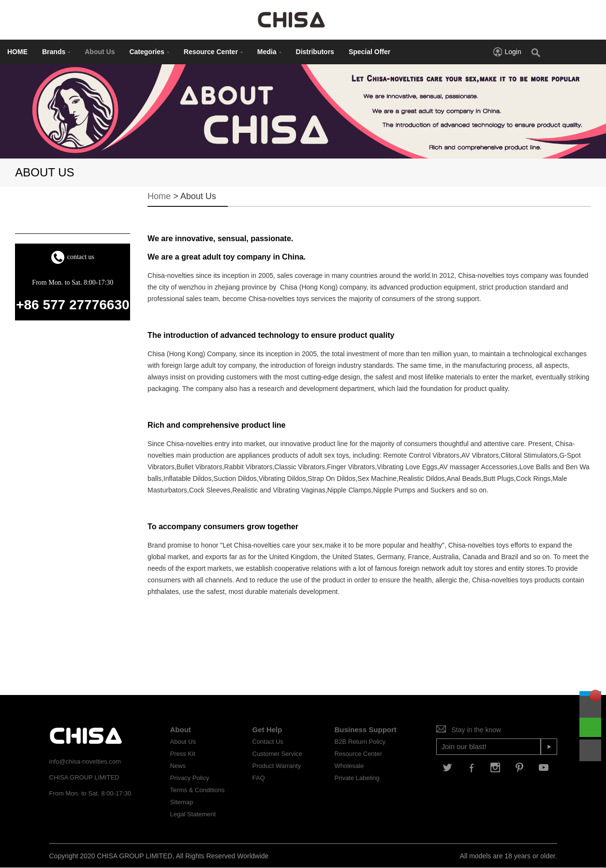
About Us (100, 52)
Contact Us (268, 742)
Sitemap (182, 802)
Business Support (366, 730)
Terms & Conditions (198, 790)
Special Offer (370, 52)
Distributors (315, 52)
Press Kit (183, 754)
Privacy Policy (190, 778)
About (181, 730)
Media (269, 52)
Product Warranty (277, 766)
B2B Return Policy (360, 742)
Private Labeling (357, 778)
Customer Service (277, 754)
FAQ (259, 778)
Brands (56, 52)
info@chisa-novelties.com (85, 761)
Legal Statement (193, 814)
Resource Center (213, 52)
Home (159, 196)
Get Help (267, 730)
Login (507, 52)
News (178, 766)
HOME (17, 52)
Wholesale (349, 766)
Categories (149, 52)
